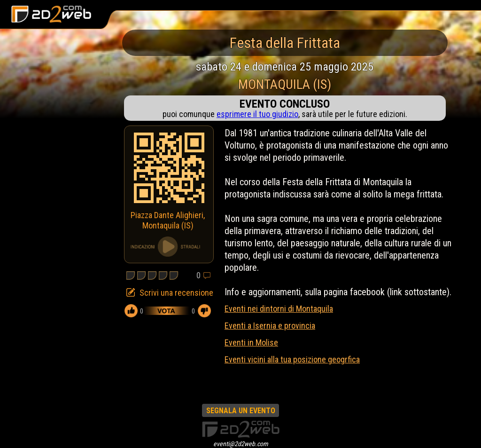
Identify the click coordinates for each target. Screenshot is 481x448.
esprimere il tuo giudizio (257, 114)
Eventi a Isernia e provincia (270, 326)
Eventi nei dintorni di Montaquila (279, 309)
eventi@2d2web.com (241, 444)
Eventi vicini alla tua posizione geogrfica (292, 359)
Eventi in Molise (251, 342)
